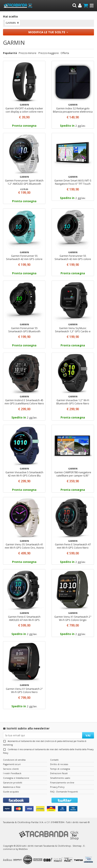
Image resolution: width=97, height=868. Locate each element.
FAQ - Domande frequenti (64, 792)
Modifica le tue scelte (47, 32)
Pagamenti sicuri (12, 764)
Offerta (65, 53)
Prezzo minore (28, 53)
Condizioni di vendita (14, 760)
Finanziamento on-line (62, 783)
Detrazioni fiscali (59, 773)
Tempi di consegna (60, 769)
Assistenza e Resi (12, 787)
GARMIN (11, 23)
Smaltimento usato (60, 778)
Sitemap (77, 846)
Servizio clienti (11, 769)
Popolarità (10, 53)
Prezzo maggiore (49, 53)
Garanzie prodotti (13, 783)
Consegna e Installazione (16, 778)
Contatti (54, 760)
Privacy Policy (57, 787)
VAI (88, 735)
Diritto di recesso (59, 764)
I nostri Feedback (12, 773)
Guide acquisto (11, 792)
